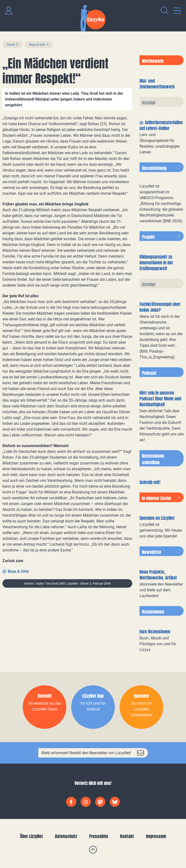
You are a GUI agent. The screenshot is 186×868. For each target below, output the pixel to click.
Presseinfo (99, 836)
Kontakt (127, 836)
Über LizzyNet (31, 836)
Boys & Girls (37, 45)
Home (11, 45)
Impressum (156, 836)
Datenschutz (66, 836)
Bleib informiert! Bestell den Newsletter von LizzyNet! (86, 753)
